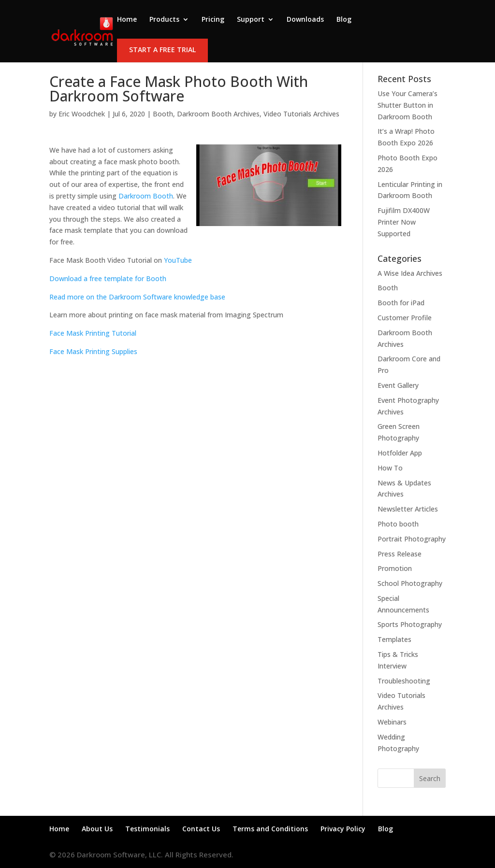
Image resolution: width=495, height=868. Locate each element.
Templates (394, 639)
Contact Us (201, 829)
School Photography (410, 583)
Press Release (400, 554)
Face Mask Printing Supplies (93, 351)
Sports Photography (410, 624)
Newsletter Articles (408, 509)
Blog (344, 20)
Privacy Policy (343, 829)
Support (251, 20)
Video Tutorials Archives (301, 114)
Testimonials (147, 829)
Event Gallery (398, 385)
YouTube (178, 260)
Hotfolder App (400, 453)
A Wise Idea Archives (410, 273)
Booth (163, 114)
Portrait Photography (412, 539)
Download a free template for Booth (108, 278)
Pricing (213, 20)
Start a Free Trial (162, 50)
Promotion (395, 568)
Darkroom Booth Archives (218, 114)
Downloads (305, 20)
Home (127, 20)
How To (390, 468)
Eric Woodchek (82, 114)
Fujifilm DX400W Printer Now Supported (404, 222)
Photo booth (398, 524)
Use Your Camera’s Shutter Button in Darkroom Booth (408, 105)
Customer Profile (405, 318)
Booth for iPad (401, 303)
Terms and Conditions (270, 829)
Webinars (392, 722)
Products (164, 20)
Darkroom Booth (146, 196)
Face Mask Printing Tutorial (93, 333)
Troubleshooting (404, 681)
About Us (97, 829)
